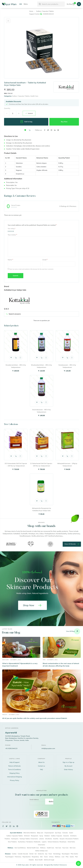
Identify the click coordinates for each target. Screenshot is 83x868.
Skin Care (73, 848)
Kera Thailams (12, 842)
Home (31, 11)
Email (45, 260)
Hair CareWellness (20, 848)
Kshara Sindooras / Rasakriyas (57, 842)
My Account (68, 766)
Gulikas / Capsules (57, 836)
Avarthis (56, 839)
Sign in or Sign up (68, 762)
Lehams (42, 839)
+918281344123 (48, 14)
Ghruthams (49, 839)
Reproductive (27, 857)
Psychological (9, 857)
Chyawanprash (49, 833)
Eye (46, 854)
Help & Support (15, 762)
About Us (41, 762)
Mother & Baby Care (42, 851)
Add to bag (26, 122)
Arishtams (73, 836)
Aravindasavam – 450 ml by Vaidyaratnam (42, 411)
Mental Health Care (33, 848)
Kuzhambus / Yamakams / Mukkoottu (29, 842)
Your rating (12, 229)
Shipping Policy (14, 773)
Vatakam (47, 836)
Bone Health (39, 860)
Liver (63, 857)
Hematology (57, 854)
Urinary (51, 857)
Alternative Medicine (30, 833)
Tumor (46, 857)
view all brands (72, 544)
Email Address (34, 800)
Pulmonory (18, 857)
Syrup (41, 836)
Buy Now (64, 122)
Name (10, 260)
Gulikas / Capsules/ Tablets (45, 11)
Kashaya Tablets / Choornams (29, 839)
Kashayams (15, 839)
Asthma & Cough (49, 860)
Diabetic (31, 860)
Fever (50, 854)
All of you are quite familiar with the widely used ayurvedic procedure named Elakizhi (35, 718)
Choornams (41, 845)
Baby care (40, 833)
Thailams (7, 839)
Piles (67, 857)
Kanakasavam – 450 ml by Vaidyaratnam (67, 366)
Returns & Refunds (15, 766)
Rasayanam (35, 836)
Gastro (72, 857)
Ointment (27, 836)
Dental (31, 854)
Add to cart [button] (20, 358)
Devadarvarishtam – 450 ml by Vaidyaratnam (16, 366)
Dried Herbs (71, 842)
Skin (41, 857)
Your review (12, 235)
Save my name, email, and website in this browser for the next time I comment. (32, 269)
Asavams (66, 836)
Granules (65, 833)
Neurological (66, 854)
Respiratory (35, 857)
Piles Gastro (74, 854)
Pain (76, 857)
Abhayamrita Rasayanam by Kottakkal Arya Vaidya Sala (41, 509)
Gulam (71, 833)
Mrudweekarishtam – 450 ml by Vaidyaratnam (41, 366)
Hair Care (58, 848)
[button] (25, 130)
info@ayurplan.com (48, 748)
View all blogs (73, 631)
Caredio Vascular (23, 854)
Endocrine (41, 854)
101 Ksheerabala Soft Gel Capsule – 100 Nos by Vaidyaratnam (16, 465)
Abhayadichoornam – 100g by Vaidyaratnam (67, 465)
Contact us (41, 766)
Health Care (34, 96)
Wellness (43, 848)
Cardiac (14, 854)
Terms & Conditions (15, 770)
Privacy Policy (15, 780)
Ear (36, 854)
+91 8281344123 (11, 748)
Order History (68, 770)
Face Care (65, 848)
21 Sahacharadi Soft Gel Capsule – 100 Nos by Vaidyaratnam (41, 465)
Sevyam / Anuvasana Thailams (69, 839)
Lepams (44, 842)
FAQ (41, 770)
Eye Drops (58, 833)
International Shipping (15, 777)
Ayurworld (11, 733)
